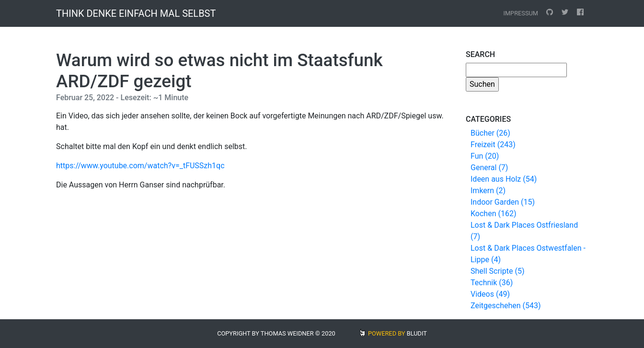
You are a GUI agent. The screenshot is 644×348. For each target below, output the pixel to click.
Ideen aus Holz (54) (504, 179)
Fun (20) (485, 156)
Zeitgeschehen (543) (506, 306)
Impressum (521, 13)
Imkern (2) (488, 191)
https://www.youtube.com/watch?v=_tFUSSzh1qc (140, 166)
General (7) (489, 168)
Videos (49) (490, 294)
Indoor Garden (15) (503, 202)
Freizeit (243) (493, 145)
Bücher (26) (490, 133)
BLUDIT (417, 333)
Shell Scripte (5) (497, 271)
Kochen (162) (493, 214)
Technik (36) (492, 283)
